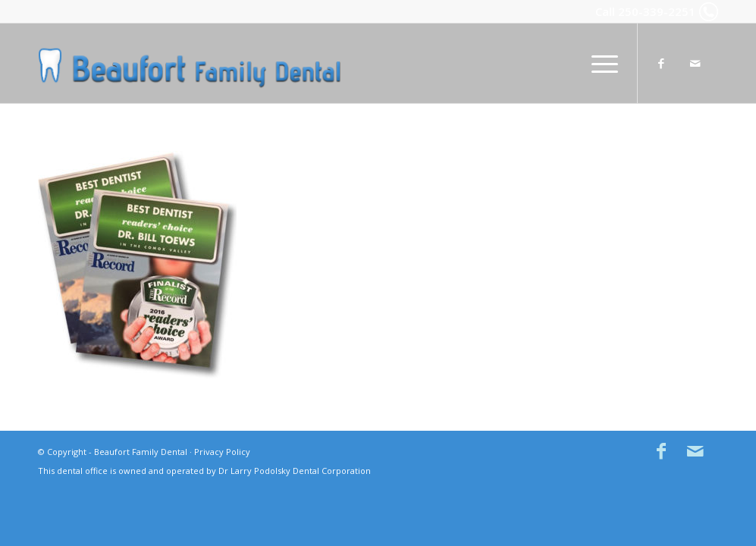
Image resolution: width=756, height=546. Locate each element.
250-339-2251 (657, 11)
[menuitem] (600, 63)
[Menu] (600, 63)
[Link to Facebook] (661, 63)
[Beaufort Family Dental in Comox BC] (190, 63)
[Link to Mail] (695, 63)
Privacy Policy (222, 452)
